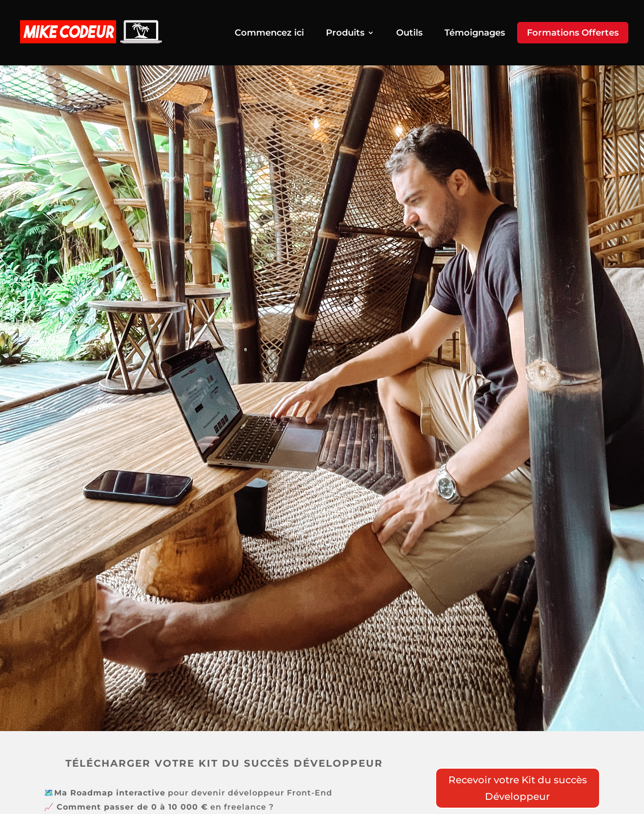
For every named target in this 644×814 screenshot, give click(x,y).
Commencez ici (269, 34)
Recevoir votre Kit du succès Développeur (518, 788)
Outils (409, 34)
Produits (345, 34)
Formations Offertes (573, 33)
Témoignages (475, 34)
